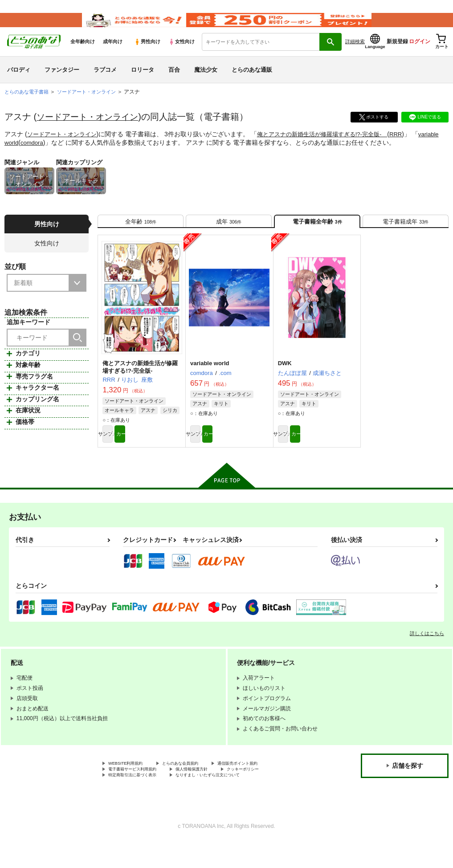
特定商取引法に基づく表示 (140, 800)
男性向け (147, 54)
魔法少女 (206, 82)
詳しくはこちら (427, 654)
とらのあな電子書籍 (29, 104)
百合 (174, 82)
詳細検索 (355, 54)
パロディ (19, 82)
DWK (285, 381)
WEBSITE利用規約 (131, 785)
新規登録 (397, 54)
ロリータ (143, 82)
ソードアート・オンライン (90, 129)
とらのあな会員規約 (197, 785)
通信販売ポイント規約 (267, 785)
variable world (30, 155)
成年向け (113, 54)
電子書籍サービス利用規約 (140, 793)
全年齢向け (83, 54)
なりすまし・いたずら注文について (234, 800)
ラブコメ (105, 82)
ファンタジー (62, 82)
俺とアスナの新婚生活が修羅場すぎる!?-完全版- (333, 147)
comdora (63, 155)
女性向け (182, 54)
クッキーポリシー (275, 793)
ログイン (420, 54)
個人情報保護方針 (213, 793)
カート (162, 453)
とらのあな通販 (252, 82)
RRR (411, 147)
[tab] (141, 236)
